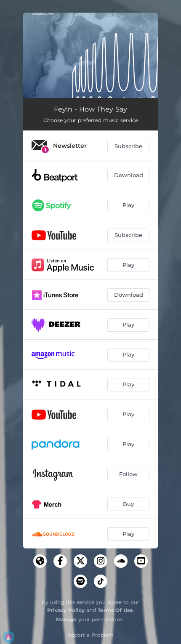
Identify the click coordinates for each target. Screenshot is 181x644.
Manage (66, 619)
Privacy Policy (66, 610)
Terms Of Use (115, 610)
